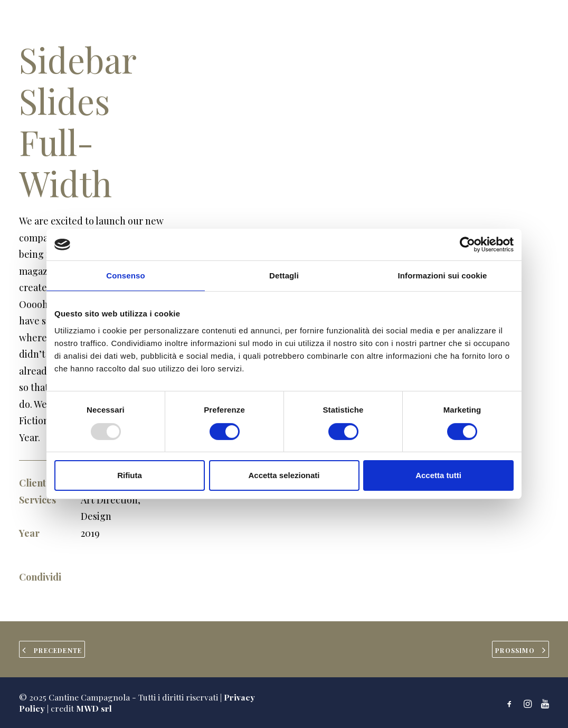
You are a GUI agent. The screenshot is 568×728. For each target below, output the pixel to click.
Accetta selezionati (284, 475)
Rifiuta (130, 475)
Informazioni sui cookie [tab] (443, 276)
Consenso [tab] (125, 276)
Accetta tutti (438, 475)
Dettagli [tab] (284, 276)
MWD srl (94, 708)
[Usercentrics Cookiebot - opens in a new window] (467, 245)
